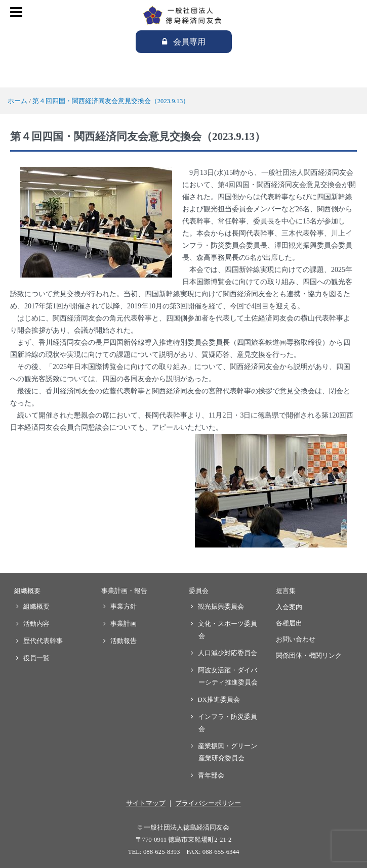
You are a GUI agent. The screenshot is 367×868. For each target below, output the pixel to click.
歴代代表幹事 (43, 641)
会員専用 (189, 42)
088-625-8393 (162, 852)
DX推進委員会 (219, 700)
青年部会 (211, 775)
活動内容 (37, 624)
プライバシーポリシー (208, 803)
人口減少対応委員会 (228, 653)
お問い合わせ (296, 639)
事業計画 (124, 624)
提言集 (286, 591)
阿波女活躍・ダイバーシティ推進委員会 (228, 676)
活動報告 (124, 641)
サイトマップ (146, 803)
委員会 (199, 591)
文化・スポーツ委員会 (228, 630)
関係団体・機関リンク (309, 656)
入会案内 (289, 607)
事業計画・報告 (124, 591)
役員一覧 (37, 658)
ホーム (17, 101)
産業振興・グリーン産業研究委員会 (228, 752)
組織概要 (27, 591)
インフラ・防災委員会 (228, 723)
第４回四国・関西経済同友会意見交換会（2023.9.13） (111, 101)
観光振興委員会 (221, 607)
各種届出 (289, 623)
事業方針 (124, 607)
